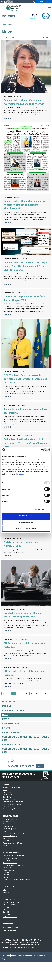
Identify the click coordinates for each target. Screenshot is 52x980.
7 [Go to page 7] (31, 693)
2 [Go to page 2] (8, 693)
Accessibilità (6, 956)
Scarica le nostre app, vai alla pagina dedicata (18, 776)
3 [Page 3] (13, 693)
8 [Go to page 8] (36, 693)
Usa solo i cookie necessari (26, 529)
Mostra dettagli (41, 509)
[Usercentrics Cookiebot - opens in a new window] (41, 450)
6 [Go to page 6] (27, 693)
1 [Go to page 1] (4, 693)
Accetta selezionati (26, 522)
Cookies (14, 956)
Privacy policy (41, 956)
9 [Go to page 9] (41, 693)
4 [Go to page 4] (17, 693)
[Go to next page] (50, 693)
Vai (40, 766)
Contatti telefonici (19, 942)
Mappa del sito (6, 959)
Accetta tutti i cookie (26, 516)
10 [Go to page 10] (45, 693)
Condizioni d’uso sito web (27, 956)
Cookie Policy (24, 474)
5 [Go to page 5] (22, 693)
